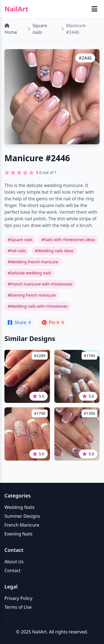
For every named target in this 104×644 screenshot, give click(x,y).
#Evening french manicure (32, 295)
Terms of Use (18, 607)
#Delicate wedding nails (30, 273)
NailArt (16, 9)
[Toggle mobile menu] (94, 9)
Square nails (40, 29)
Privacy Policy (18, 598)
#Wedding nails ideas (54, 251)
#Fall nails (17, 251)
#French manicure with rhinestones (40, 284)
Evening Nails (18, 534)
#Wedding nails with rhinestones (38, 306)
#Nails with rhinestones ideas (68, 240)
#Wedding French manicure (33, 262)
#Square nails (20, 240)
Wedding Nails (19, 507)
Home (11, 29)
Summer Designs (22, 516)
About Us (14, 562)
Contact (12, 570)
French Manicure (22, 525)
